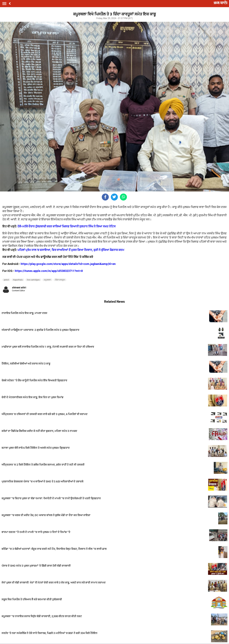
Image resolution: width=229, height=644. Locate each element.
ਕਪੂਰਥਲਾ (47, 280)
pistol (6, 280)
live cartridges (33, 280)
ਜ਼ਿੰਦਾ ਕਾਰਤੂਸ (60, 280)
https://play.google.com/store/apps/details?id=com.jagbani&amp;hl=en (68, 264)
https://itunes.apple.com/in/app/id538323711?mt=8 (49, 271)
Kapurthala (18, 280)
